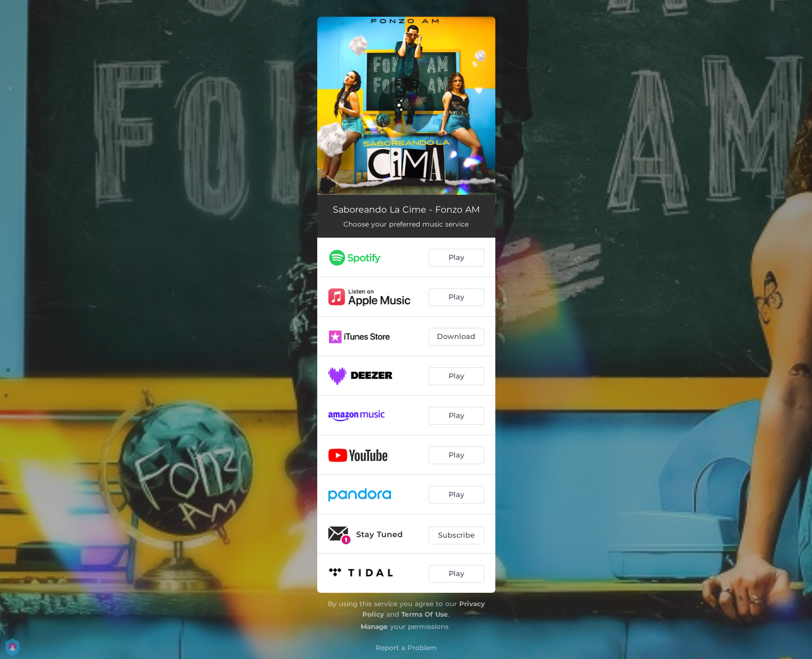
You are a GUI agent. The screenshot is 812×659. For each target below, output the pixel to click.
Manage (374, 626)
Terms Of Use (425, 614)
